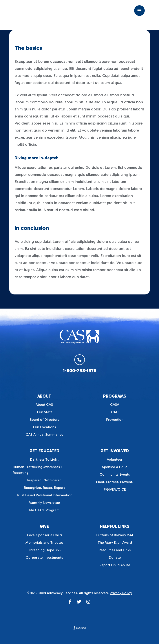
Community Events (115, 474)
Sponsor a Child (115, 467)
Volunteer (115, 459)
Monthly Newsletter (44, 503)
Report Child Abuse (115, 565)
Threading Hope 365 (44, 550)
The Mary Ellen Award (115, 543)
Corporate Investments (44, 557)
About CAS (44, 405)
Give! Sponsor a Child (44, 535)
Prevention (115, 420)
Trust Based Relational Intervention (44, 495)
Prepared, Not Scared (44, 480)
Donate (115, 557)
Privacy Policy (121, 593)
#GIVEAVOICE (115, 489)
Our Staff (44, 412)
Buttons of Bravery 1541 (115, 535)
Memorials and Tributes (44, 543)
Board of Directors (44, 420)
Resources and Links (115, 550)
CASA (115, 405)
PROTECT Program (44, 510)
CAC (115, 412)
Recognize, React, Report (44, 488)
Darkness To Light (44, 459)
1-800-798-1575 (80, 371)
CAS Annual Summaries (44, 435)
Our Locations (44, 427)
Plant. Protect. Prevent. (115, 482)
